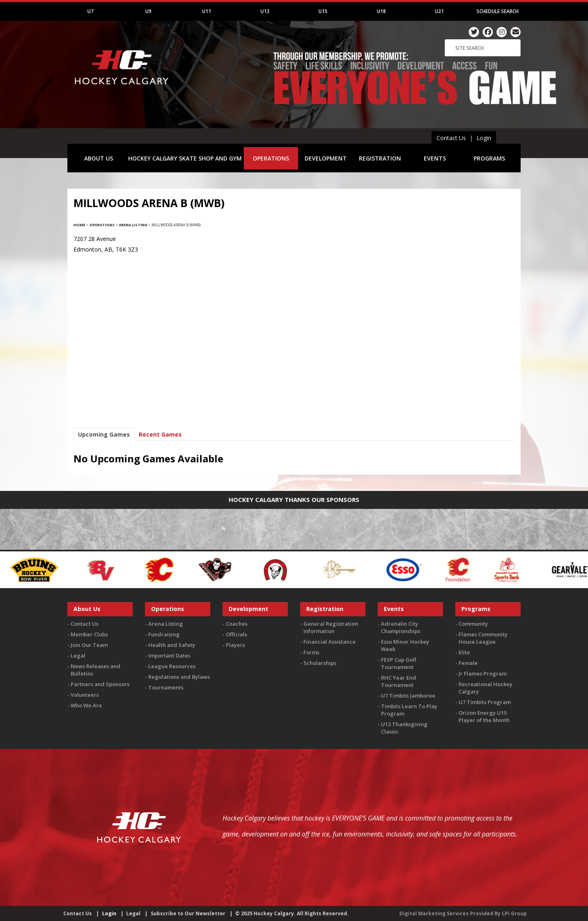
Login (484, 138)
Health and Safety (172, 645)
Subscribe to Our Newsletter (188, 913)
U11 (207, 11)
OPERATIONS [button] (271, 158)
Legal (78, 656)
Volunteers (85, 695)
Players (235, 645)
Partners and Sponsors (100, 684)
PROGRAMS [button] (489, 158)
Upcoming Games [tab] (104, 434)
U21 (439, 11)
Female (468, 663)
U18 (381, 11)
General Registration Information (331, 627)
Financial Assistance (330, 642)
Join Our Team (89, 645)
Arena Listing (133, 225)
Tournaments (166, 687)
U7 (90, 11)
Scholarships (320, 663)
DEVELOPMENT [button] (326, 158)
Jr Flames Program (483, 673)
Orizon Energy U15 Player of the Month (484, 716)
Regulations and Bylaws (179, 677)
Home (79, 225)
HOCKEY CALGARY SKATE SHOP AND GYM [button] (185, 158)
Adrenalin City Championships (401, 627)
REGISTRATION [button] (380, 158)
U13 (265, 11)
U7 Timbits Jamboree (408, 696)
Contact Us (451, 138)
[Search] (483, 48)
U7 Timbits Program (485, 702)
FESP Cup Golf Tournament (399, 663)
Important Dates (169, 656)
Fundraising (164, 634)
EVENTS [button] (435, 158)
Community (473, 624)
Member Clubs (89, 634)
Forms (311, 652)
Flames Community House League (483, 638)
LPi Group (514, 913)
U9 (148, 11)
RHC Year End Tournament (399, 681)
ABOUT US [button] (99, 158)
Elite (464, 652)
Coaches (237, 624)
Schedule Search (498, 11)
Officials (236, 634)
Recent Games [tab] (160, 434)
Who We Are (86, 705)
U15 (323, 11)
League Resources (172, 666)
